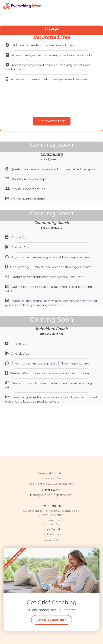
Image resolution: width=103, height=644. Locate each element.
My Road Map (52, 534)
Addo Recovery (51, 520)
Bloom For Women (51, 515)
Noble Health (51, 540)
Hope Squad (51, 529)
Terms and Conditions (52, 473)
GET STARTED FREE (52, 121)
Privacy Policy (51, 478)
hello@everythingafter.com (51, 495)
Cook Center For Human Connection (51, 511)
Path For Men (52, 524)
